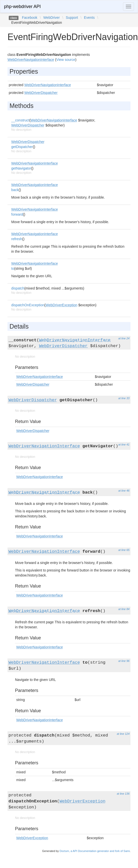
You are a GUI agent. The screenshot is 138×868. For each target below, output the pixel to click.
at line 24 (124, 338)
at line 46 (124, 491)
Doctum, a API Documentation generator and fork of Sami (95, 851)
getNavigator (21, 168)
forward (17, 214)
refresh (17, 239)
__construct (20, 120)
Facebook (30, 18)
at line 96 (124, 661)
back (15, 190)
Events (89, 18)
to (13, 268)
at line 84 (124, 609)
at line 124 (123, 734)
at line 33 (124, 398)
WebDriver (51, 18)
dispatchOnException (28, 305)
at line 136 (123, 794)
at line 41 (124, 445)
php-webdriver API (22, 7)
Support (72, 18)
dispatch (18, 288)
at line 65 (124, 550)
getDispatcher (22, 147)
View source (66, 60)
